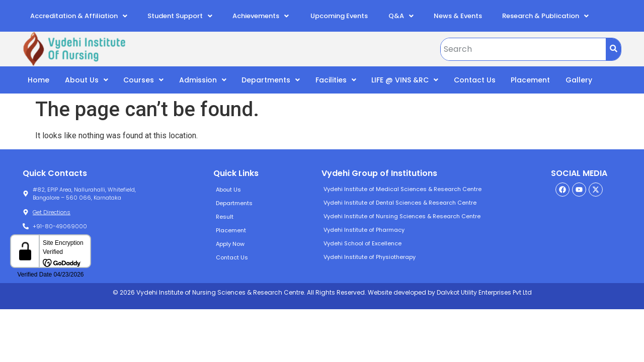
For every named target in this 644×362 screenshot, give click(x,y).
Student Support (180, 16)
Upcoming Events (338, 16)
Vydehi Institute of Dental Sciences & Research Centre (400, 203)
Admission (203, 80)
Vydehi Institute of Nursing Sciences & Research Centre (402, 216)
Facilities (336, 80)
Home (38, 80)
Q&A (401, 16)
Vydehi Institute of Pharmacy (364, 230)
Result (225, 217)
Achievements (261, 16)
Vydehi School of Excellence (363, 243)
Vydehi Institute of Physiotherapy (370, 257)
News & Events (458, 16)
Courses (143, 80)
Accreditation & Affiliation (79, 16)
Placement (530, 80)
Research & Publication (545, 16)
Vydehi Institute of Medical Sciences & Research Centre (403, 189)
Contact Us (475, 80)
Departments (271, 80)
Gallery (579, 80)
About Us (87, 80)
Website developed (396, 292)
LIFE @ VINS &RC (405, 80)
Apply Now (230, 244)
